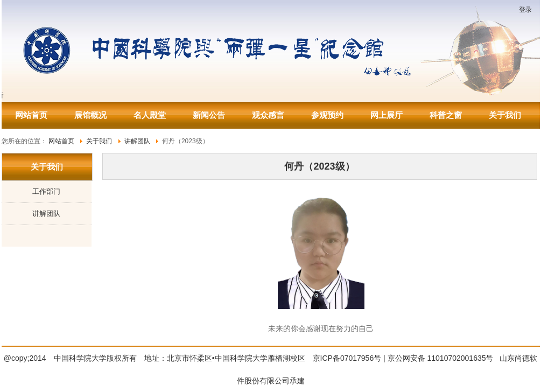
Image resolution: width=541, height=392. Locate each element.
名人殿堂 (150, 115)
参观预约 (327, 115)
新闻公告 (209, 115)
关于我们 (505, 115)
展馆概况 (90, 115)
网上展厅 (387, 115)
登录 (525, 10)
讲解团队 (46, 213)
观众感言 (268, 115)
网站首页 (31, 115)
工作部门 (46, 191)
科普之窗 (446, 115)
